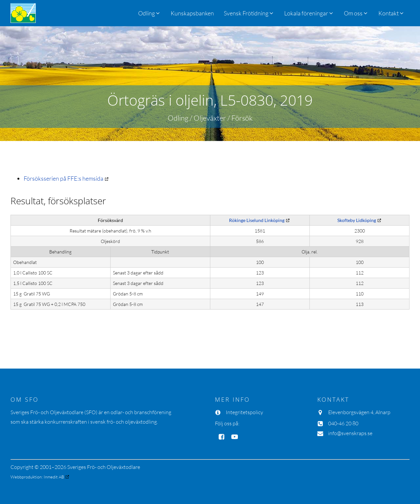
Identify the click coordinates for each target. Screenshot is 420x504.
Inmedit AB (54, 477)
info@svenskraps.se (350, 433)
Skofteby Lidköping (357, 220)
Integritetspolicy (244, 412)
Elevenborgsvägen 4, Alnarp (359, 412)
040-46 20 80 (343, 423)
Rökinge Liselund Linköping (257, 220)
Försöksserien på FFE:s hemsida (63, 178)
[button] (249, 13)
